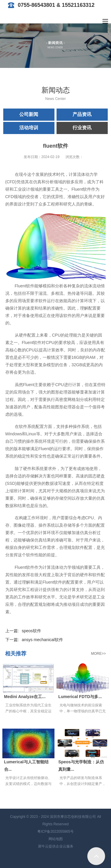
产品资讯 (82, 114)
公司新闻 (29, 114)
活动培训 (29, 128)
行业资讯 (82, 128)
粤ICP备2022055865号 (55, 832)
